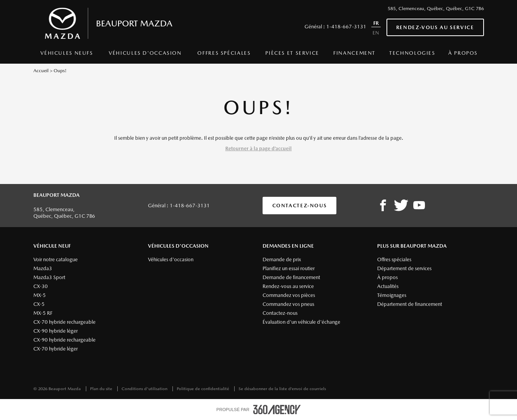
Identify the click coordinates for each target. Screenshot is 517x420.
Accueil (41, 71)
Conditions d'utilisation (145, 389)
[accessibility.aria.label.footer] (277, 410)
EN (376, 33)
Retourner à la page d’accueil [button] (258, 148)
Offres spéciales (224, 53)
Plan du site (102, 389)
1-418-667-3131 (346, 27)
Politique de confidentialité (204, 389)
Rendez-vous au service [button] (435, 27)
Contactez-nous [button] (300, 206)
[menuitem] (67, 55)
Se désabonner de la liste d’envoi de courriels (282, 389)
